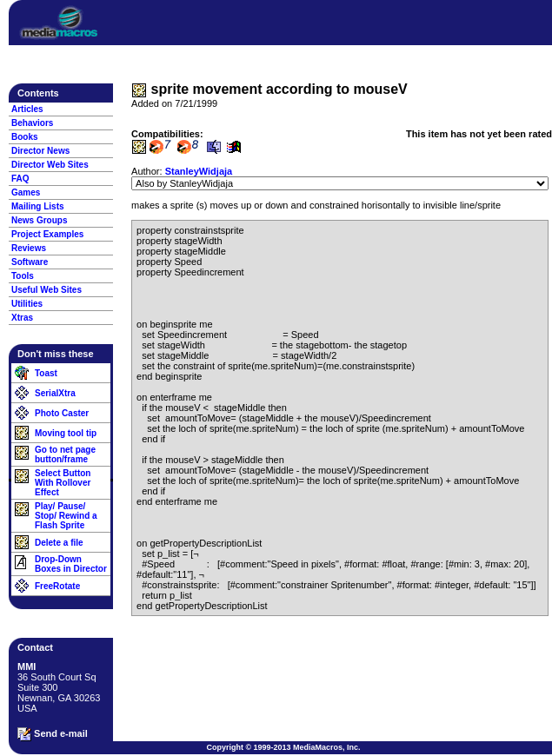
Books (25, 137)
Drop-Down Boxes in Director (71, 564)
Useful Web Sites (47, 290)
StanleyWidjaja (199, 171)
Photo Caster (62, 413)
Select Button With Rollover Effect (63, 483)
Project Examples (47, 234)
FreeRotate (57, 586)
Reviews (29, 248)
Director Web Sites (50, 165)
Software (30, 262)
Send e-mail (53, 734)
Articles (27, 109)
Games (26, 192)
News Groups (39, 220)
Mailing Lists (38, 206)
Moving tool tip (66, 433)
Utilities (27, 304)
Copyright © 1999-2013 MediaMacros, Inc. (283, 747)
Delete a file (59, 543)
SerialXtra (55, 393)
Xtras (22, 318)
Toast (46, 373)
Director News (40, 151)
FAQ (20, 179)
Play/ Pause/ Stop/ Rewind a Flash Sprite (66, 516)
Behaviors (32, 123)
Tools (23, 276)
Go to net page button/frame (65, 454)
